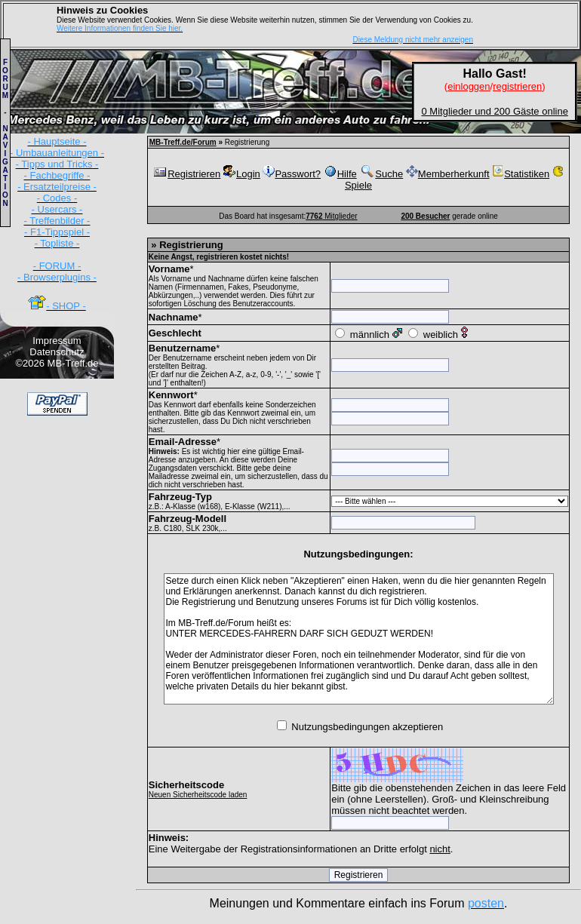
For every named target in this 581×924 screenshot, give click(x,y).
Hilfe (340, 174)
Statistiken (521, 174)
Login (242, 174)
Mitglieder (331, 216)
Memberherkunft (448, 174)
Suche (381, 174)
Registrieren (186, 174)
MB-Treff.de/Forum (183, 142)
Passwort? (292, 174)
